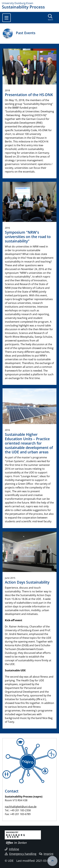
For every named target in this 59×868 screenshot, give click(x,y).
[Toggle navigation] (7, 18)
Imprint (46, 854)
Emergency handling (21, 854)
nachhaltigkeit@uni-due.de (21, 807)
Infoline (12, 849)
